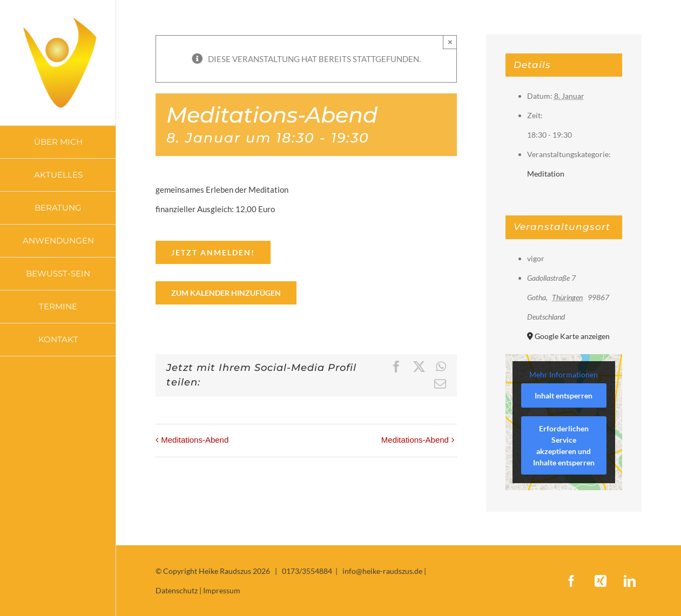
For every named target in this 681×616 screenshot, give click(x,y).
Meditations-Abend (195, 440)
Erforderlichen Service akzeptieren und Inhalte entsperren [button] (564, 445)
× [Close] (450, 42)
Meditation (546, 174)
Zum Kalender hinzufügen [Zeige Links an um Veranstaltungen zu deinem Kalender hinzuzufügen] (226, 293)
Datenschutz (177, 590)
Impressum (222, 590)
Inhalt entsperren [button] (564, 395)
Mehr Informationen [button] (564, 374)
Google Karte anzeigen (572, 336)
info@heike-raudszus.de (382, 571)
